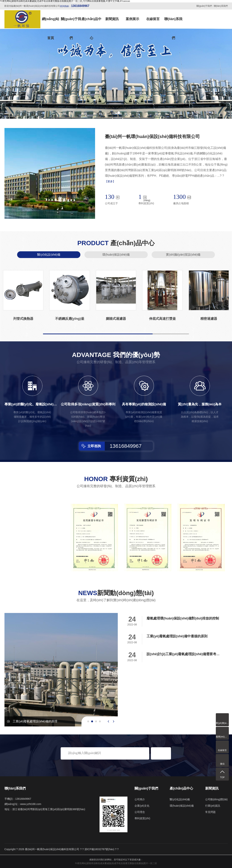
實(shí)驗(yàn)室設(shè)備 (183, 255)
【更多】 (110, 181)
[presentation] (108, 721)
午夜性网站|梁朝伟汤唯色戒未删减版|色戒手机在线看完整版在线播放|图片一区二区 (116, 863)
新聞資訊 (112, 19)
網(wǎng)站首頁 (51, 23)
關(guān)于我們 (204, 6)
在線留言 (153, 19)
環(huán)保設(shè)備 (116, 255)
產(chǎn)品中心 (92, 23)
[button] (113, 113)
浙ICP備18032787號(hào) (99, 849)
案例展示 (132, 19)
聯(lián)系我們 (221, 6)
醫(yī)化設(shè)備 (49, 255)
